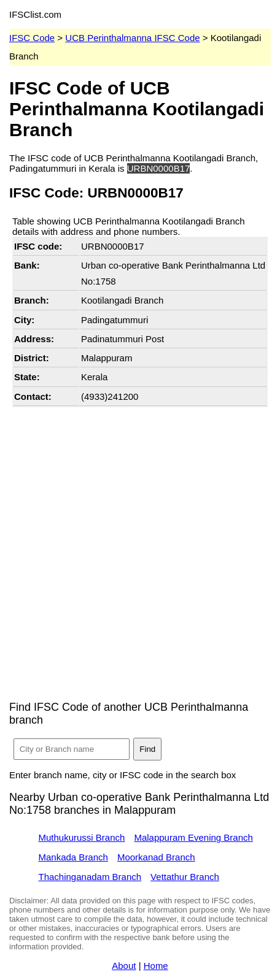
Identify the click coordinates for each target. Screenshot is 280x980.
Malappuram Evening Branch (193, 837)
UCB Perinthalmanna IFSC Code (132, 38)
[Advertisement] (140, 550)
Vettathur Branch (185, 877)
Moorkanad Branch (156, 857)
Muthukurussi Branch (82, 837)
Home (156, 966)
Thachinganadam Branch (90, 877)
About (124, 966)
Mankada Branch (73, 857)
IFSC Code (32, 38)
